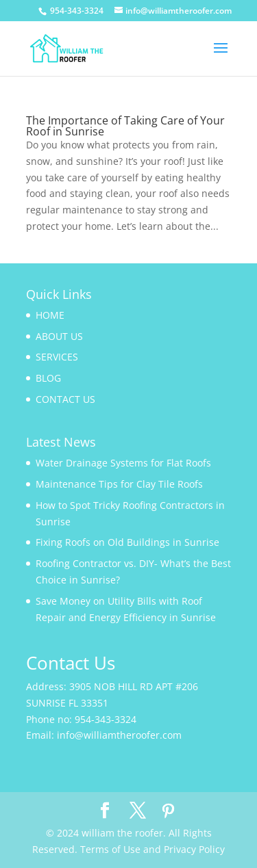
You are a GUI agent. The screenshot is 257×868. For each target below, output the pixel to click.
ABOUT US (59, 336)
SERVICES (57, 357)
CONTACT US (65, 399)
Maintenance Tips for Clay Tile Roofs (119, 484)
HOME (50, 315)
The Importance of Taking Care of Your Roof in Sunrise (125, 126)
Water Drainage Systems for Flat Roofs (123, 463)
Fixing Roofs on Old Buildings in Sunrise (127, 542)
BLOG (48, 378)
